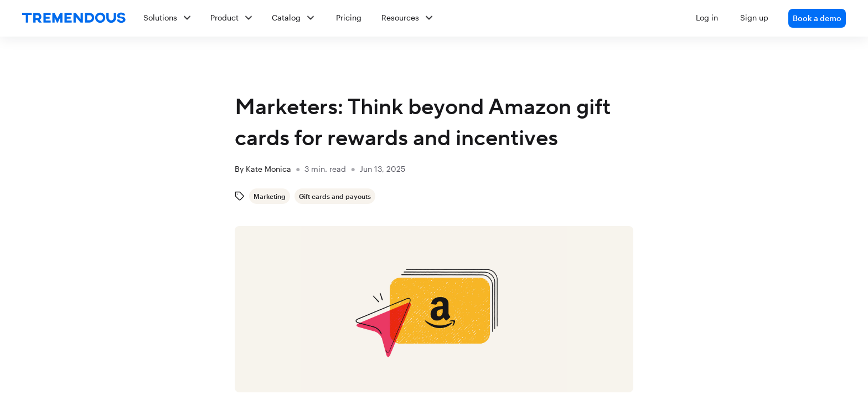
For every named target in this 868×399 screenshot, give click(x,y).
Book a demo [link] (817, 18)
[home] (74, 18)
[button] (490, 18)
